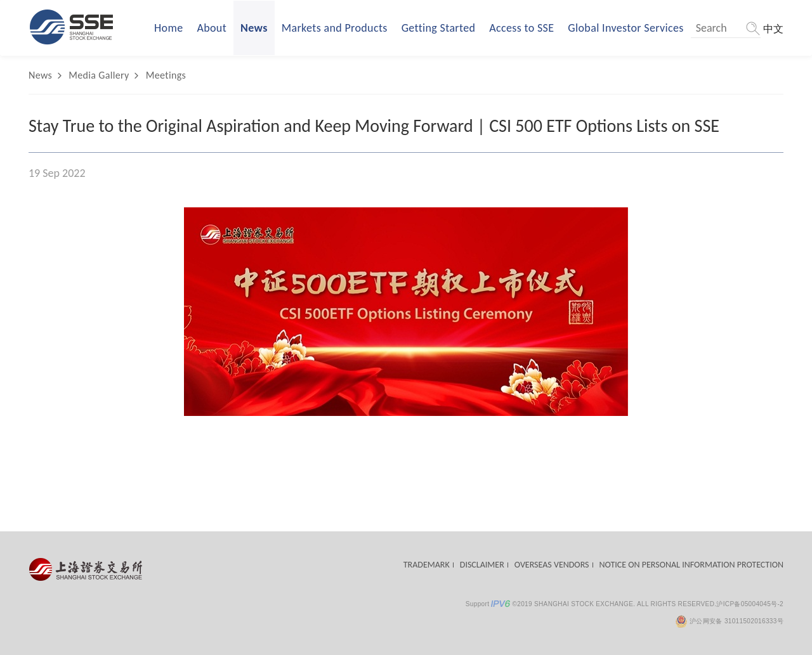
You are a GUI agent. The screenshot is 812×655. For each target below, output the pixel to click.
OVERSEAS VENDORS (552, 565)
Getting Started (439, 28)
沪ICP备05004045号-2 (750, 604)
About (212, 28)
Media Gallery (99, 75)
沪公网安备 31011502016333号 (729, 621)
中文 (773, 29)
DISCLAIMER (482, 565)
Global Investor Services (625, 28)
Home (168, 28)
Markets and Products (335, 28)
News (254, 28)
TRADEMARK (427, 565)
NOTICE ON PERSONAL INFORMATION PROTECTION (691, 565)
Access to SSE (521, 28)
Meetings (166, 75)
